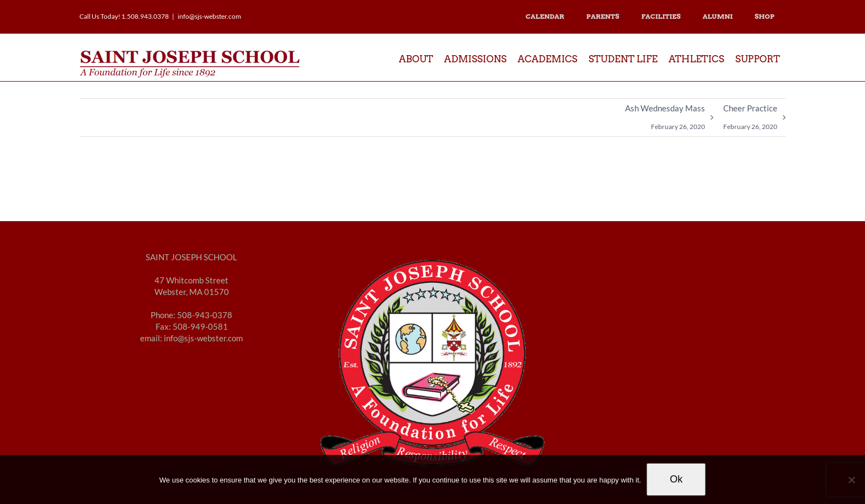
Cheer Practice (750, 120)
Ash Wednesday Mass (665, 120)
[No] (851, 480)
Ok (676, 479)
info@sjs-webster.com (209, 16)
